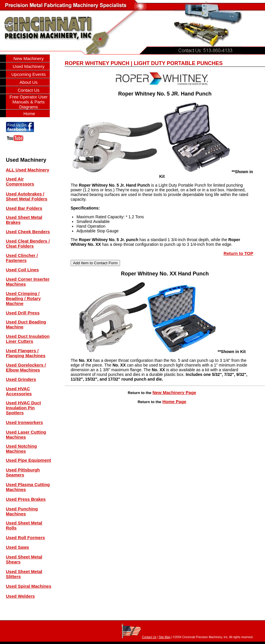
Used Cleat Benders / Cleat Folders (28, 243)
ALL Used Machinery (28, 170)
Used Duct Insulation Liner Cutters (28, 339)
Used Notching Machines (21, 449)
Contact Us (149, 637)
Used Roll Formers (25, 537)
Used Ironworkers (24, 422)
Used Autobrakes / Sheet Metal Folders (27, 196)
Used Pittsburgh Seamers (23, 472)
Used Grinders (21, 379)
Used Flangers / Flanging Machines (26, 353)
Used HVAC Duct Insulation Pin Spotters (23, 408)
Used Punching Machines (22, 511)
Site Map (164, 637)
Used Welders (20, 596)
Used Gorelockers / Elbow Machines (26, 367)
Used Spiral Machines (29, 586)
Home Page (174, 402)
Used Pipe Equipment (28, 460)
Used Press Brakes (26, 499)
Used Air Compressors (20, 181)
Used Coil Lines (22, 270)
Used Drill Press (23, 313)
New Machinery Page (174, 392)
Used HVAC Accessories (19, 391)
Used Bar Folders (24, 208)
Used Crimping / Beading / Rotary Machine (23, 298)
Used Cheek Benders (28, 232)
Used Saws (17, 547)
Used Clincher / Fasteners (22, 258)
